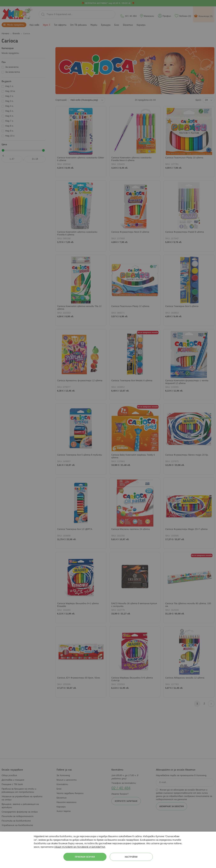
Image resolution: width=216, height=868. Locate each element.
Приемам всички (85, 857)
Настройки (131, 857)
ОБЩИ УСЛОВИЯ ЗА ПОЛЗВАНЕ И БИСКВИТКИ (80, 847)
